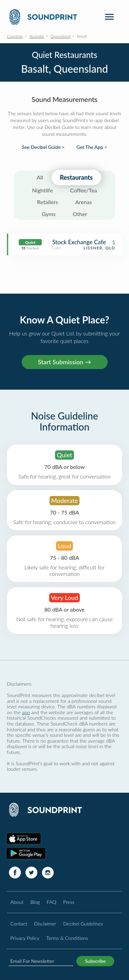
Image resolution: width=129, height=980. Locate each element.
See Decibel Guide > (43, 147)
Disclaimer (45, 924)
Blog (35, 902)
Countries (15, 36)
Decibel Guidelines (83, 924)
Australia (37, 36)
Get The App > (92, 147)
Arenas (83, 202)
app (26, 712)
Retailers (48, 202)
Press (69, 902)
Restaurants (76, 177)
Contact (19, 924)
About (17, 902)
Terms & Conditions (67, 938)
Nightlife (42, 190)
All (40, 177)
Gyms (49, 214)
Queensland (61, 36)
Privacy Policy (25, 938)
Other (80, 214)
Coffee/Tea (84, 190)
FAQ (52, 902)
